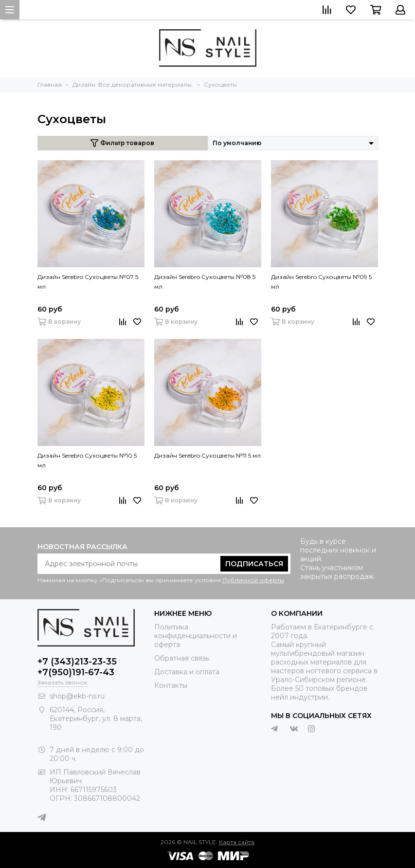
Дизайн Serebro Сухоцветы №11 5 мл (207, 455)
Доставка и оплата (187, 672)
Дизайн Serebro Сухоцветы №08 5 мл (205, 282)
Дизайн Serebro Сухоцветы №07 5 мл (88, 282)
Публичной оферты (253, 580)
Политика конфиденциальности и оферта (196, 636)
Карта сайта (237, 842)
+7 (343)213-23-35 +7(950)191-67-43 (77, 667)
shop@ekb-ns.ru (77, 696)
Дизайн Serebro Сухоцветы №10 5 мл (87, 460)
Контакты (171, 685)
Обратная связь (182, 658)
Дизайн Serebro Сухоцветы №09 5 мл (321, 282)
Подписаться (254, 564)
